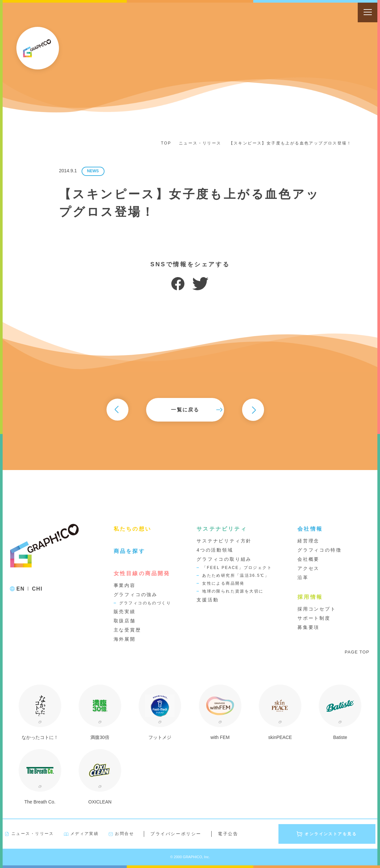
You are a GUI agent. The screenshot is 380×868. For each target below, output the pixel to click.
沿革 (303, 577)
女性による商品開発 (223, 583)
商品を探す (129, 551)
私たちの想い (133, 529)
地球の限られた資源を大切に (233, 591)
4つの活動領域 (215, 550)
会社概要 (308, 559)
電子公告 (228, 834)
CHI (37, 589)
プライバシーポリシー (176, 834)
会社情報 (310, 529)
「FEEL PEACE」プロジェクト (237, 568)
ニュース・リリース (200, 143)
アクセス (308, 568)
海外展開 (125, 639)
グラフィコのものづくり (145, 603)
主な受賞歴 (127, 630)
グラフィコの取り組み (224, 559)
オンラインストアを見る (331, 834)
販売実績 (125, 612)
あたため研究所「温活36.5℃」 (236, 576)
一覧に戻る (190, 410)
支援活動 (208, 600)
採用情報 (310, 597)
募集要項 (308, 627)
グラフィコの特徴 (319, 550)
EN (20, 589)
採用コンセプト (317, 609)
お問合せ (124, 834)
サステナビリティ (222, 529)
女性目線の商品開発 (142, 573)
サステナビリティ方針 (224, 541)
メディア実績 (85, 834)
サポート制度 (314, 618)
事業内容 (125, 585)
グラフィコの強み (136, 594)
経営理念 (308, 541)
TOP (166, 143)
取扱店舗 (125, 621)
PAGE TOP (357, 652)
